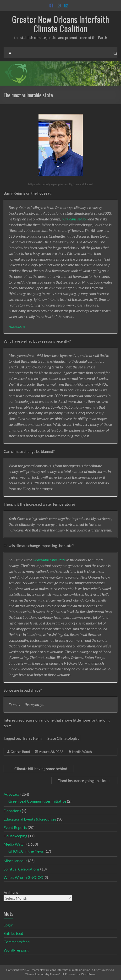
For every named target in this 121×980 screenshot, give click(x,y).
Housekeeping (15, 836)
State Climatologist (63, 738)
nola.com (17, 327)
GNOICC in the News (26, 851)
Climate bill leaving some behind (38, 769)
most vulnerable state (49, 560)
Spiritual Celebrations (22, 869)
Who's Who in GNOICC (23, 877)
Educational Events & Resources (30, 819)
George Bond (20, 752)
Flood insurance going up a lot (84, 780)
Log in (8, 925)
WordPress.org (16, 950)
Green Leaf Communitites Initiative (37, 801)
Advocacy (12, 794)
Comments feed (17, 942)
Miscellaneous (15, 861)
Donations (12, 811)
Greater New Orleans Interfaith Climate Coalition (60, 24)
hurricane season (75, 219)
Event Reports (15, 827)
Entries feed (13, 933)
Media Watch (82, 752)
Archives (11, 892)
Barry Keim (32, 738)
